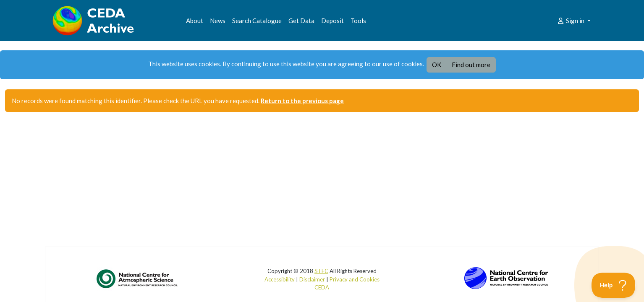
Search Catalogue (257, 21)
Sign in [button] (571, 21)
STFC (321, 271)
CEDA (322, 287)
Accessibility (280, 279)
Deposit (332, 21)
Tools (358, 21)
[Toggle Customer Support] (614, 285)
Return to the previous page (302, 101)
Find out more (471, 65)
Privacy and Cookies (355, 279)
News (218, 21)
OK (437, 65)
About (195, 21)
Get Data (301, 21)
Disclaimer (312, 279)
